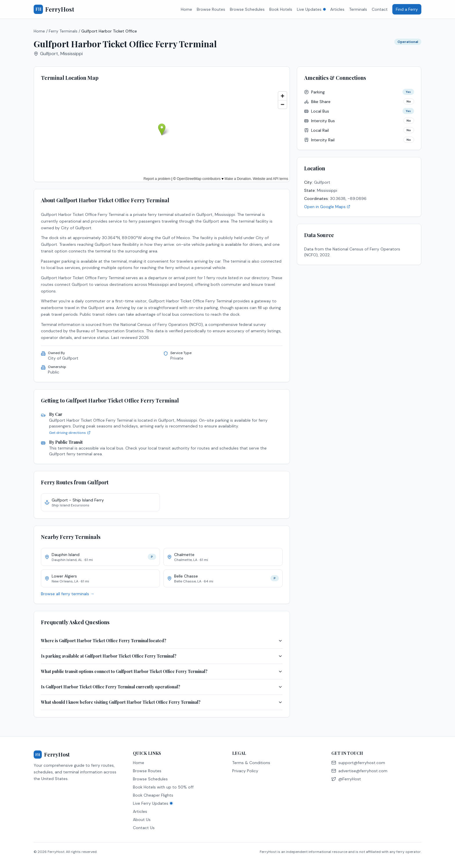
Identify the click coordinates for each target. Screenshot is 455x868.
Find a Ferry (407, 9)
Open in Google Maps (327, 207)
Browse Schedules (247, 9)
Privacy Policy (245, 771)
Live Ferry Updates (153, 803)
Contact (380, 9)
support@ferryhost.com (358, 763)
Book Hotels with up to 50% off (163, 787)
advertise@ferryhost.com (359, 771)
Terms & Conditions (251, 763)
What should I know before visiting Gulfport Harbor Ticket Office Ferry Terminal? (162, 702)
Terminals (358, 9)
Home (186, 9)
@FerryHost (346, 779)
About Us (142, 820)
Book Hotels (281, 9)
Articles (337, 9)
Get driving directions (70, 433)
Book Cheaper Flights (153, 795)
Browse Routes (211, 9)
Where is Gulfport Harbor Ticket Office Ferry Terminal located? (162, 641)
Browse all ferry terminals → (68, 594)
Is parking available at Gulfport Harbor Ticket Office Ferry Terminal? (162, 656)
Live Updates (311, 9)
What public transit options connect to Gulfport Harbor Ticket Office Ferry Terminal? (162, 671)
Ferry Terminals (63, 31)
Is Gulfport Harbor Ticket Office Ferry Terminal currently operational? (162, 687)
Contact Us (144, 828)
